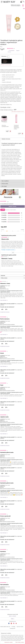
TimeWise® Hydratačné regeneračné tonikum (16, 127)
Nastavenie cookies (8, 642)
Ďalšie (13, 619)
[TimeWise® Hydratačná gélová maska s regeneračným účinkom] (12, 23)
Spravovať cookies (20, 627)
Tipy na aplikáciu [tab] (5, 181)
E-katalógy (13, 627)
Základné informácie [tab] (6, 139)
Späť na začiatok (12, 616)
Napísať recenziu (12, 206)
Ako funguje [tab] (4, 186)
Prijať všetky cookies (20, 642)
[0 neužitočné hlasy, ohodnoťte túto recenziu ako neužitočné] (6, 309)
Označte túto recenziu (5, 312)
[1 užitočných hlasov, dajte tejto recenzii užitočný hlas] (2, 344)
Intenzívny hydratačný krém (5, 126)
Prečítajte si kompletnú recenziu (9, 250)
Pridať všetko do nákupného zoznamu (18, 112)
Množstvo (4, 56)
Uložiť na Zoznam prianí (7, 65)
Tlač (24, 9)
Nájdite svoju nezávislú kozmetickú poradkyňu (16, 5)
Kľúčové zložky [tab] (5, 184)
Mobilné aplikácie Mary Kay (5, 627)
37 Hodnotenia (11, 51)
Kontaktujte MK (12, 628)
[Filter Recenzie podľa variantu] (12, 278)
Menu (2, 2)
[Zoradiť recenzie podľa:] (12, 276)
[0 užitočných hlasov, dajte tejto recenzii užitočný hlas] (2, 309)
